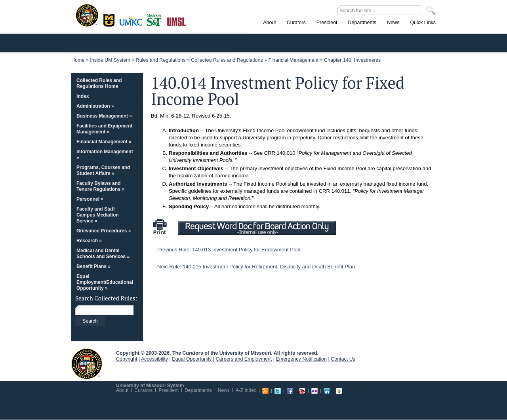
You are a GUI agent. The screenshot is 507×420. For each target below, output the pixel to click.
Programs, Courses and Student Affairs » (103, 170)
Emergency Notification (302, 359)
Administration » (95, 106)
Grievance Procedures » (104, 231)
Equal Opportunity (192, 359)
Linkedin (327, 391)
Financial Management (294, 60)
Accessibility (154, 359)
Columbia (110, 19)
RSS (265, 391)
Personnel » (90, 199)
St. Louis (177, 21)
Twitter (278, 391)
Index (83, 96)
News (224, 390)
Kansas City (133, 24)
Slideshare (339, 391)
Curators (143, 390)
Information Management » (105, 155)
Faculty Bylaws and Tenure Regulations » (100, 186)
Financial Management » (104, 142)
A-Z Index (246, 390)
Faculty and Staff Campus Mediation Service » (98, 215)
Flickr (314, 391)
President (169, 390)
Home (78, 60)
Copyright (127, 359)
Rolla (156, 19)
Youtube (302, 391)
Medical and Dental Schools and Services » (103, 254)
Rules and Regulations (161, 60)
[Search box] (104, 311)
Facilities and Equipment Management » (104, 129)
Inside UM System (110, 60)
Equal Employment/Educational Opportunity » (105, 282)
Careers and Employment (244, 359)
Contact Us (343, 359)
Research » (89, 241)
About (122, 390)
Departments (198, 390)
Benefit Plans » (93, 266)
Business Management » (104, 116)
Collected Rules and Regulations (227, 60)
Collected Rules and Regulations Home (99, 83)
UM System (87, 364)
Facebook (290, 391)
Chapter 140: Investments (352, 60)
